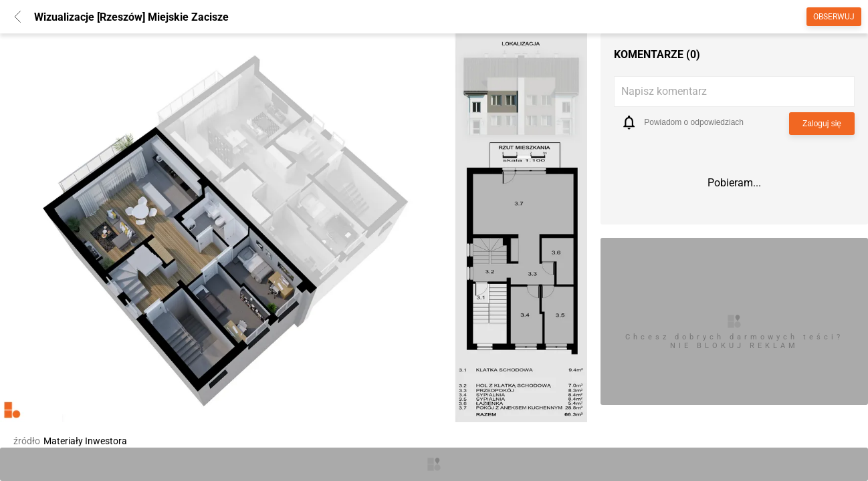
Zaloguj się (822, 124)
